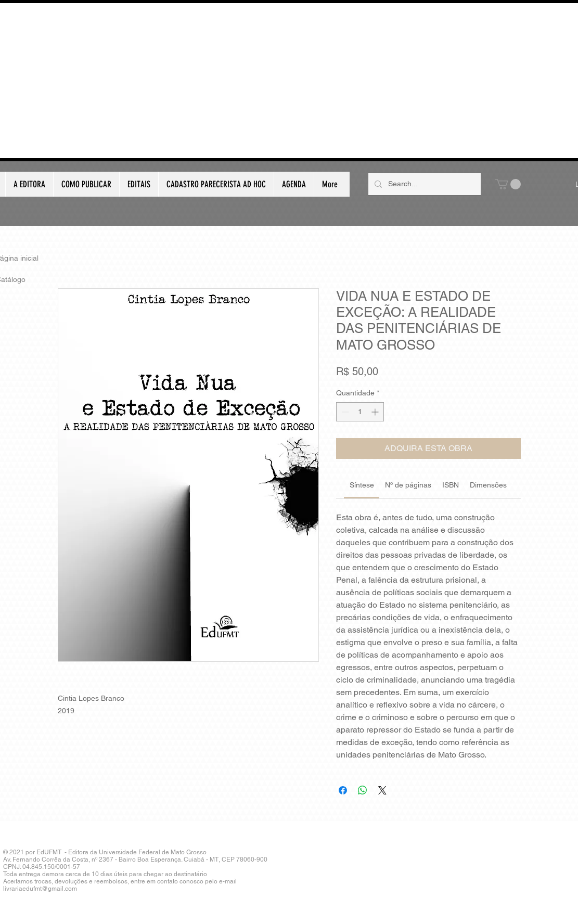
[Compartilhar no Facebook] (343, 790)
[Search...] (423, 184)
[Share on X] (382, 790)
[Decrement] (344, 412)
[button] (508, 184)
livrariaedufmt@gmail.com (40, 889)
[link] (362, 485)
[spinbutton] (360, 412)
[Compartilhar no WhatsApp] (363, 790)
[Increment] (376, 412)
